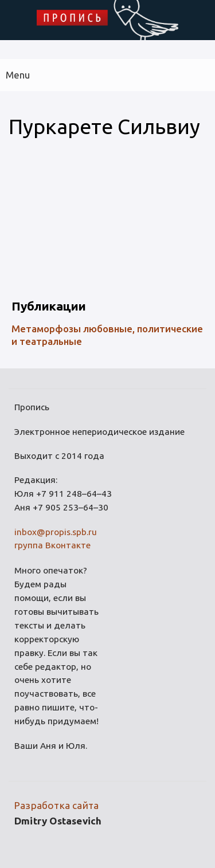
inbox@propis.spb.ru (56, 532)
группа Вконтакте (52, 545)
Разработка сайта (56, 805)
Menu (18, 75)
